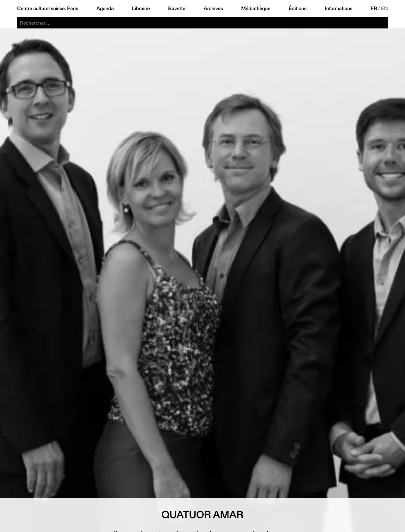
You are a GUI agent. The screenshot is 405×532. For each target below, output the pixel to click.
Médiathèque (256, 9)
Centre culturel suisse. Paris (48, 9)
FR (374, 9)
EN (384, 9)
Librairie (141, 9)
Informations (339, 9)
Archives (213, 9)
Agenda (105, 9)
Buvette (177, 9)
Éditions (298, 9)
